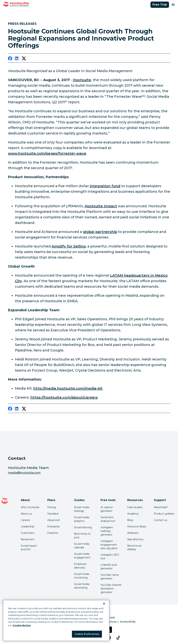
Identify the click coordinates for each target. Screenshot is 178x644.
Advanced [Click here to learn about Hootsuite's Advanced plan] (53, 520)
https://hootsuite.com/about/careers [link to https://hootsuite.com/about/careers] (64, 397)
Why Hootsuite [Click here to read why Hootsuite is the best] (30, 507)
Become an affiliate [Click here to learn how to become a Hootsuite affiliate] (134, 548)
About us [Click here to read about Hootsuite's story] (26, 514)
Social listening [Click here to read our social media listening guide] (83, 527)
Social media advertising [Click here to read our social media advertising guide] (82, 586)
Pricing (52, 507)
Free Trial (160, 5)
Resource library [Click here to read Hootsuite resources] (137, 526)
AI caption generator (107, 509)
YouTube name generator (110, 577)
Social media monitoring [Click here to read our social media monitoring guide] (82, 576)
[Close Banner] (104, 604)
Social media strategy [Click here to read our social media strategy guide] (82, 509)
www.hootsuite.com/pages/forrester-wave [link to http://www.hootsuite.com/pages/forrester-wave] (47, 153)
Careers (25, 520)
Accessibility (128, 622)
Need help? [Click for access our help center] (161, 507)
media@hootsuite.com (24, 473)
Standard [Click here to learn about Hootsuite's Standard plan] (53, 514)
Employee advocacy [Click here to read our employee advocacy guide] (80, 566)
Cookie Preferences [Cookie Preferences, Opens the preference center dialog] (87, 634)
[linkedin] (17, 59)
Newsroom (28, 539)
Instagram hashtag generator (107, 531)
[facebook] (10, 59)
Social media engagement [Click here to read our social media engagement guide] (82, 556)
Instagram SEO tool (110, 557)
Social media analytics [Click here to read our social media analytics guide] (82, 519)
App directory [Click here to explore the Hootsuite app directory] (135, 539)
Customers (27, 533)
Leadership (27, 526)
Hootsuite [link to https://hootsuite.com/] (82, 80)
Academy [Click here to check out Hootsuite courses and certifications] (133, 514)
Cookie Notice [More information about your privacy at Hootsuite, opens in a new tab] (22, 625)
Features (53, 533)
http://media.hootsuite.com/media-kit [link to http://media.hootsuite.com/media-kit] (68, 388)
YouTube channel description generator (111, 589)
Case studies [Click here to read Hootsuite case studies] (135, 507)
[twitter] (24, 59)
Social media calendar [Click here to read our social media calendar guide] (82, 546)
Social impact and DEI (29, 548)
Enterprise (54, 526)
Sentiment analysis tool (108, 519)
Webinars (133, 533)
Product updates (164, 514)
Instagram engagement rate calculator (109, 545)
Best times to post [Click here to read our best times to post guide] (82, 536)
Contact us (160, 520)
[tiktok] (118, 638)
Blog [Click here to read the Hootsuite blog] (130, 520)
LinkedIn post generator (109, 567)
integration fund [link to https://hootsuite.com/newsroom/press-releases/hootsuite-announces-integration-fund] (105, 186)
